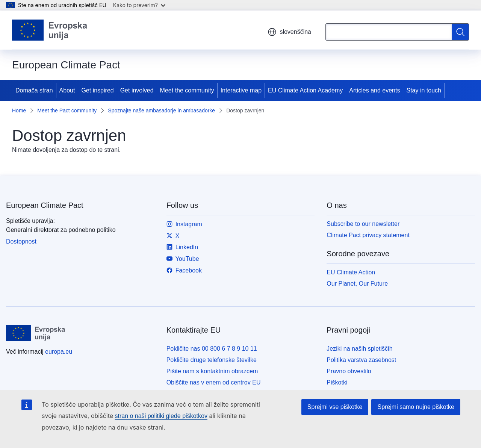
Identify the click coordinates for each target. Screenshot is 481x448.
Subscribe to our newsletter (363, 224)
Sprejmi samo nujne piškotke (416, 407)
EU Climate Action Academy (305, 90)
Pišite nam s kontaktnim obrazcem (212, 371)
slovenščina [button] (289, 32)
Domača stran (34, 90)
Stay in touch (424, 90)
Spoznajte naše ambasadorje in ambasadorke (161, 110)
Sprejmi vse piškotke (335, 407)
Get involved (137, 90)
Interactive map (241, 90)
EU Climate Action (351, 272)
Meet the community (187, 90)
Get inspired (97, 90)
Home (19, 110)
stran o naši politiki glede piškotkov (161, 416)
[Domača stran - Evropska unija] (50, 30)
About (67, 90)
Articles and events (374, 90)
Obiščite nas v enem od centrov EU (214, 382)
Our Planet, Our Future (357, 284)
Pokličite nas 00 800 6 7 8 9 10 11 (212, 349)
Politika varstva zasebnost (361, 360)
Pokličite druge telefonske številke (212, 360)
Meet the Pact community (67, 110)
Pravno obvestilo (349, 371)
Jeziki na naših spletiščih (359, 349)
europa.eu (59, 352)
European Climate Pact (45, 205)
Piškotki (337, 382)
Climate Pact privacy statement (368, 235)
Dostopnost (21, 241)
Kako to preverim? (139, 5)
